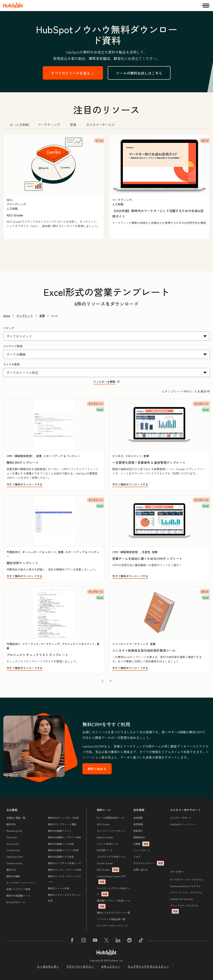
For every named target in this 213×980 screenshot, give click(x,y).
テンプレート (25, 316)
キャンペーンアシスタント (111, 831)
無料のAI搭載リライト (60, 831)
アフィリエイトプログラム (184, 909)
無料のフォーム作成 (58, 888)
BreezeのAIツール (16, 902)
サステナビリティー (149, 863)
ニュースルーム (142, 850)
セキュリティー (111, 966)
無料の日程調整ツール (18, 896)
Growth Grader (105, 863)
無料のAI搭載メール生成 (61, 844)
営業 (42, 316)
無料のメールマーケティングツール (64, 879)
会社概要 (138, 818)
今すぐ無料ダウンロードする (25, 484)
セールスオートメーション (21, 882)
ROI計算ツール (105, 850)
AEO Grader (103, 824)
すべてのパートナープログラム (187, 880)
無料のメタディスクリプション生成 (64, 898)
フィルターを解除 (106, 382)
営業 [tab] (73, 125)
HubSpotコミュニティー (183, 824)
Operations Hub (15, 857)
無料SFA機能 (13, 876)
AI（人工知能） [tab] (21, 125)
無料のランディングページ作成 (64, 870)
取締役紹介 (139, 837)
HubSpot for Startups (182, 899)
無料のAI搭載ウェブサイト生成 (64, 837)
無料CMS (11, 870)
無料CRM (11, 824)
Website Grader (105, 837)
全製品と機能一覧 (16, 818)
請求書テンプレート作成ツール (113, 904)
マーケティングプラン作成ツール (113, 891)
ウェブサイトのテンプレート (112, 926)
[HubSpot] (13, 6)
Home (7, 316)
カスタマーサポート (181, 818)
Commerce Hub (14, 863)
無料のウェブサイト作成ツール (64, 863)
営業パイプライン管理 (18, 889)
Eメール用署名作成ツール (111, 818)
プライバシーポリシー (80, 966)
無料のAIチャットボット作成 (63, 818)
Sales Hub (12, 837)
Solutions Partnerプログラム (185, 886)
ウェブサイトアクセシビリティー (148, 966)
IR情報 (141, 844)
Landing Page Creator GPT (111, 879)
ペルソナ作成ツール (107, 844)
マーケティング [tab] (49, 125)
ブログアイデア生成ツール (111, 857)
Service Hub (13, 844)
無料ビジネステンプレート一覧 (113, 913)
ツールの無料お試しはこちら (139, 73)
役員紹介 (138, 831)
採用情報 (138, 824)
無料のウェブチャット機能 (62, 824)
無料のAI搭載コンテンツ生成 (63, 850)
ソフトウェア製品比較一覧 (111, 919)
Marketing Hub (14, 831)
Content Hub (13, 850)
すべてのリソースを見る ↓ (73, 73)
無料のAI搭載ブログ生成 (61, 857)
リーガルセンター (48, 966)
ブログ (137, 857)
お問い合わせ (140, 870)
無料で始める (97, 769)
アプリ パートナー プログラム (186, 892)
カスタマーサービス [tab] (100, 125)
